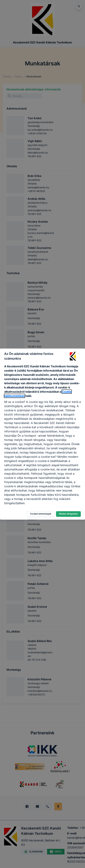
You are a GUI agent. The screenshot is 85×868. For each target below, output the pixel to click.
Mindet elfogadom (68, 514)
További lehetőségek (41, 514)
